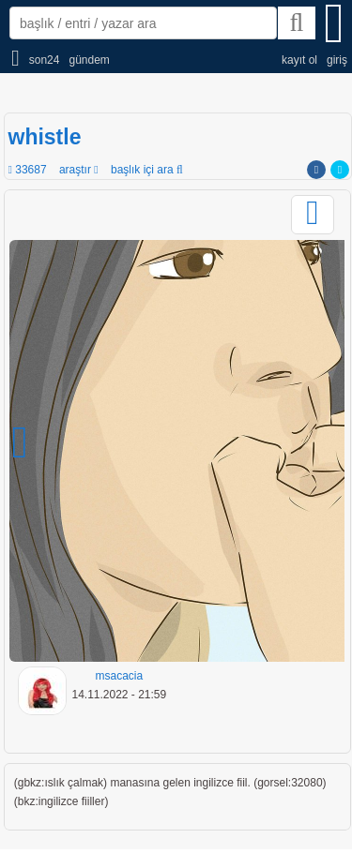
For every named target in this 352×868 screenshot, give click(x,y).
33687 (28, 170)
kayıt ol (299, 60)
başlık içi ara (147, 170)
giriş (337, 60)
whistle (45, 137)
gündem (89, 60)
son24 (45, 60)
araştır (79, 170)
